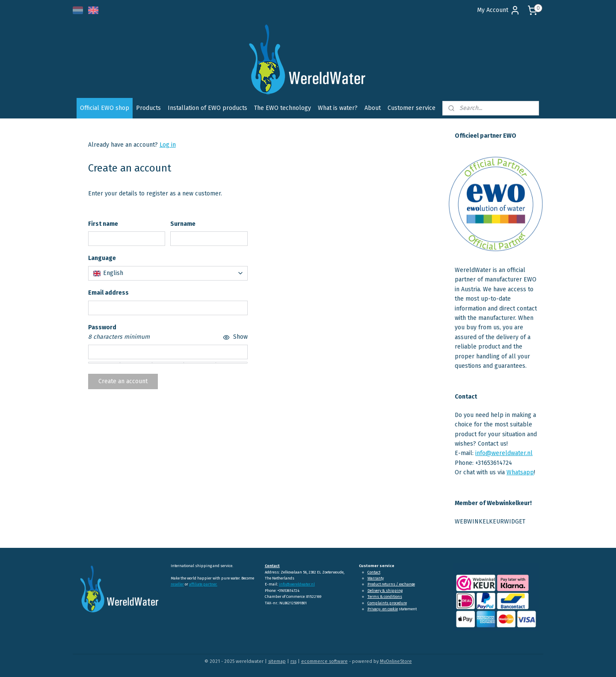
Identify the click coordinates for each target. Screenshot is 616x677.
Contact (374, 572)
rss (293, 661)
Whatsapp (520, 472)
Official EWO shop (105, 108)
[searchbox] (168, 273)
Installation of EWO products (207, 108)
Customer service (412, 108)
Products (148, 108)
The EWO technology (283, 108)
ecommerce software (324, 661)
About (373, 108)
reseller (177, 584)
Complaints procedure (387, 603)
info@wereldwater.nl (504, 453)
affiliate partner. (203, 584)
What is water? (338, 108)
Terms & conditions (385, 597)
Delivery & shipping (385, 591)
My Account (499, 10)
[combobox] (168, 273)
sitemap (277, 661)
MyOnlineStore (396, 661)
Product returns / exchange (391, 584)
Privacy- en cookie (383, 609)
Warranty (376, 578)
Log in (168, 145)
